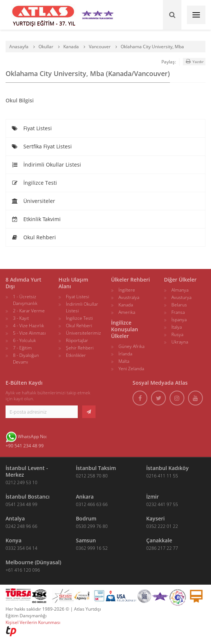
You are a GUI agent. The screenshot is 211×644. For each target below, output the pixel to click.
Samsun (86, 540)
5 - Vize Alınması (29, 333)
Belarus (179, 305)
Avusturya (181, 297)
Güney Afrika (131, 346)
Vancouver (100, 47)
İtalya (177, 327)
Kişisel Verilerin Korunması (33, 622)
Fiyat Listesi (32, 128)
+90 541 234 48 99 (25, 446)
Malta (124, 361)
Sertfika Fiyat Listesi (42, 146)
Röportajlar (77, 340)
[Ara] (172, 15)
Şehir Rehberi (80, 348)
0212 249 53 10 (21, 482)
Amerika (127, 312)
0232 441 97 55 (162, 504)
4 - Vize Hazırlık (29, 326)
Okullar (46, 47)
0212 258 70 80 (92, 476)
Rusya (177, 334)
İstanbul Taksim (96, 468)
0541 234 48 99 (21, 504)
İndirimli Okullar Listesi (46, 165)
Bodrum (86, 518)
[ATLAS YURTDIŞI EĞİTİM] (43, 15)
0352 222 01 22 (162, 526)
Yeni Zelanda (131, 369)
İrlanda (125, 354)
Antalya (15, 518)
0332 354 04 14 (21, 548)
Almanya (180, 290)
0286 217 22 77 (162, 548)
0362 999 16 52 (92, 548)
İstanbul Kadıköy (168, 468)
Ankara (85, 497)
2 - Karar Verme (29, 311)
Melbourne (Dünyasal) (33, 562)
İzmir (153, 497)
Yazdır (194, 61)
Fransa (178, 312)
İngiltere (127, 290)
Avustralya (129, 297)
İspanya (179, 320)
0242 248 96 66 (21, 526)
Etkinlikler (76, 355)
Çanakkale (159, 540)
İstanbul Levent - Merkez (27, 471)
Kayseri (155, 518)
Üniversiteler (33, 201)
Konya (14, 540)
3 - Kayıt (21, 318)
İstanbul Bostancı (28, 497)
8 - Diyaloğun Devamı (26, 359)
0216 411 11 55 (162, 476)
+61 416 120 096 (23, 570)
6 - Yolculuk (24, 340)
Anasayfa (19, 47)
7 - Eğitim (22, 348)
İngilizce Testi (34, 183)
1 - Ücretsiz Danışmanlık (25, 300)
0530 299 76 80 (92, 526)
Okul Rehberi (34, 237)
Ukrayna (180, 342)
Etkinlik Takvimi (36, 219)
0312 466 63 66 (92, 504)
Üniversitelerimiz (83, 333)
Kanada (71, 47)
